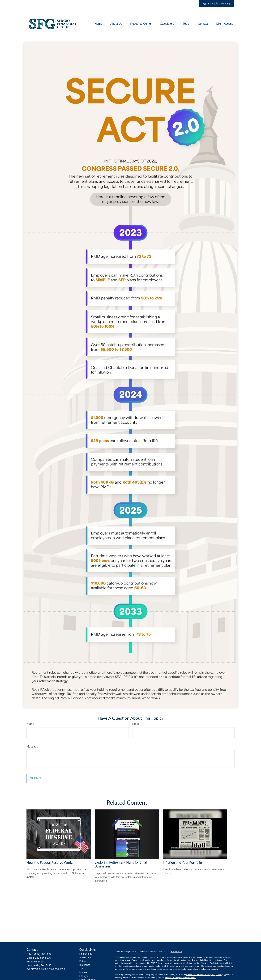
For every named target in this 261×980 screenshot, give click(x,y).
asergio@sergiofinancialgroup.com (46, 969)
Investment (86, 957)
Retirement (86, 954)
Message (32, 747)
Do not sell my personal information (181, 978)
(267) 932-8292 (43, 954)
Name (30, 724)
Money (83, 972)
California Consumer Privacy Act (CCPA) (204, 974)
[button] (98, 24)
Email (136, 724)
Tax (81, 969)
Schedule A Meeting (217, 4)
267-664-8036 (43, 958)
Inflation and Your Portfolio (182, 863)
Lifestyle (84, 976)
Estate (83, 961)
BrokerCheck (176, 952)
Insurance (85, 965)
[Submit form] (36, 778)
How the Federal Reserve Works (50, 863)
